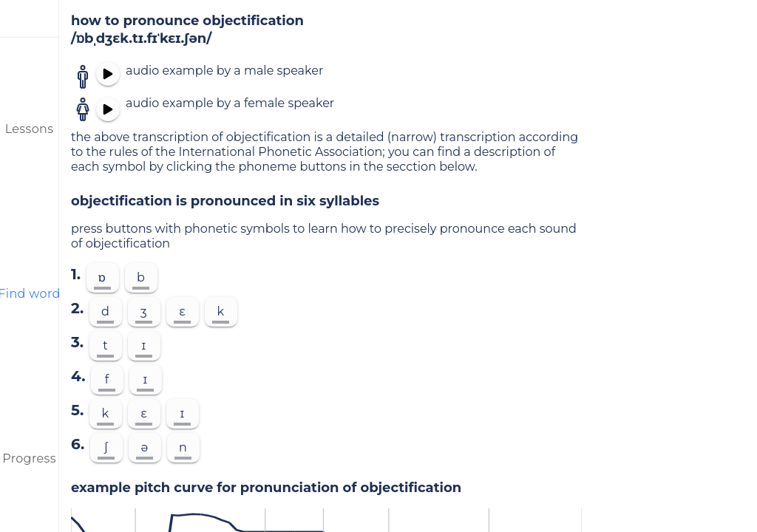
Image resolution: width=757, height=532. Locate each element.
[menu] (30, 18)
